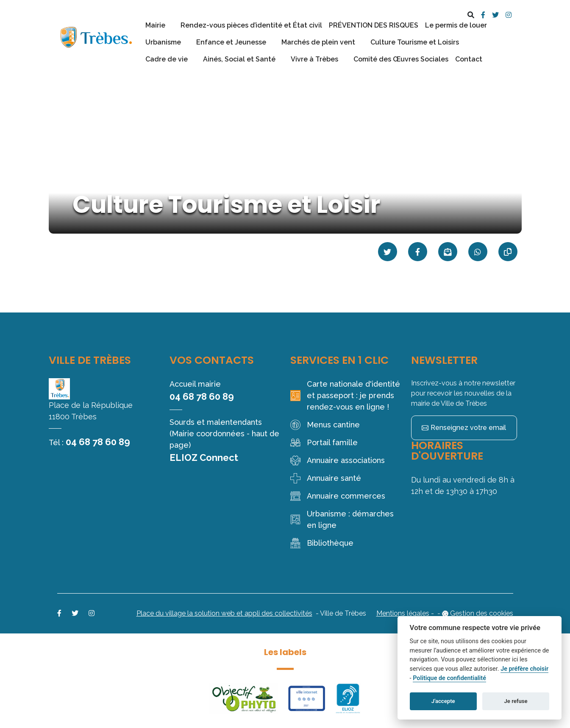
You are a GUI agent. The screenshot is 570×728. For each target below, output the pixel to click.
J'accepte (443, 701)
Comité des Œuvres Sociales (401, 59)
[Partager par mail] (448, 252)
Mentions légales (403, 613)
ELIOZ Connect (204, 457)
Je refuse (516, 701)
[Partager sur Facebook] (418, 252)
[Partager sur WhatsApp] (478, 252)
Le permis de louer (456, 25)
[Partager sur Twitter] (388, 252)
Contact (469, 59)
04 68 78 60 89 (98, 442)
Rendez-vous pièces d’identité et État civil (251, 25)
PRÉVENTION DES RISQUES (374, 25)
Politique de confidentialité (449, 678)
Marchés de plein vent (318, 42)
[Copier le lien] (508, 252)
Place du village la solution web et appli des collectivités (224, 613)
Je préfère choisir (524, 669)
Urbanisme (163, 42)
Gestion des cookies (482, 613)
